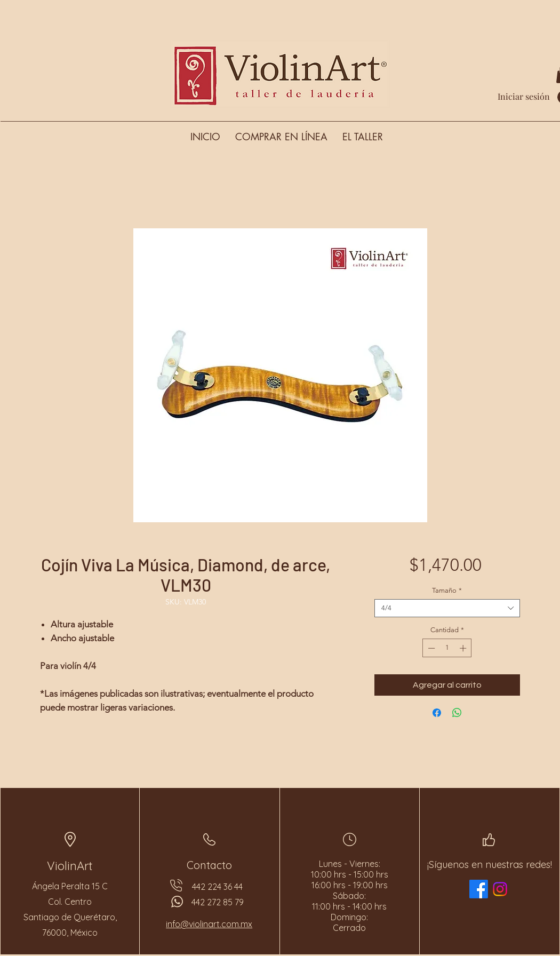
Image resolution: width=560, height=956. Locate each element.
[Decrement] (430, 648)
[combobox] (447, 608)
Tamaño (447, 590)
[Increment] (464, 648)
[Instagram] (500, 889)
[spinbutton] (447, 648)
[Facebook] (479, 889)
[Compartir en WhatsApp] (457, 713)
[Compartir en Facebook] (437, 713)
